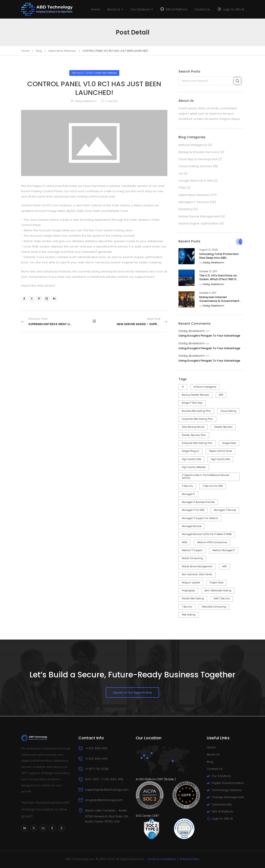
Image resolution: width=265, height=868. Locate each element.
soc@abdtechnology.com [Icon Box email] (104, 800)
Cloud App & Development (198, 159)
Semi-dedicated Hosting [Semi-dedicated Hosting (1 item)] (218, 591)
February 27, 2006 (82, 73)
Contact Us (202, 9)
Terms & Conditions (162, 859)
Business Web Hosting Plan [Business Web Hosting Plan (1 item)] (196, 411)
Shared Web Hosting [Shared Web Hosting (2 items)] (193, 599)
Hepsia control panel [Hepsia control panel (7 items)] (221, 451)
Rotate (170, 779)
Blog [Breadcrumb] (39, 51)
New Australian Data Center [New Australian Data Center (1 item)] (197, 574)
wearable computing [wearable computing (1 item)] (214, 607)
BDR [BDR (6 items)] (221, 395)
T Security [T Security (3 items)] (187, 607)
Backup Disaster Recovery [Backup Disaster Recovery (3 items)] (195, 395)
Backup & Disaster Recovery (199, 152)
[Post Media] (187, 256)
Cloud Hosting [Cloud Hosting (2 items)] (228, 411)
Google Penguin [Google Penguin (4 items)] (191, 451)
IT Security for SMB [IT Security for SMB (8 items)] (213, 486)
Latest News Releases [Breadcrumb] (62, 51)
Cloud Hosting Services (195, 166)
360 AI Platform (176, 9)
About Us (114, 9)
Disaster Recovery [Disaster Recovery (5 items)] (223, 427)
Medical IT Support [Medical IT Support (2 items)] (192, 550)
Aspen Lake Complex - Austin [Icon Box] (106, 810)
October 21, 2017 (208, 272)
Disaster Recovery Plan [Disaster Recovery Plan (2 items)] (194, 435)
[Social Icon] (24, 299)
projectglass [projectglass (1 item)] (188, 591)
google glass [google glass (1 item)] (229, 443)
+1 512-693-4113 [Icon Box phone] (96, 759)
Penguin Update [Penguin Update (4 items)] (191, 583)
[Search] (237, 81)
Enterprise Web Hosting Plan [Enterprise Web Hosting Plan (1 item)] (197, 443)
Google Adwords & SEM (196, 181)
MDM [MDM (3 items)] (185, 542)
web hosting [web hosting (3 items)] (189, 615)
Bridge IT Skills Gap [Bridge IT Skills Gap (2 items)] (192, 403)
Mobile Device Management (199, 216)
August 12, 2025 (208, 250)
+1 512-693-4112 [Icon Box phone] (96, 748)
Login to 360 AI (233, 9)
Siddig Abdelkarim (213, 263)
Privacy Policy (190, 859)
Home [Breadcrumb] (25, 51)
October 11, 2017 (208, 293)
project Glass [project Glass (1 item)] (217, 583)
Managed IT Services (194, 202)
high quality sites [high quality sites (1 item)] (191, 459)
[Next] (240, 242)
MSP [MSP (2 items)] (224, 566)
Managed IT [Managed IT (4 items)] (188, 494)
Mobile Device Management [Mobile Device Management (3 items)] (197, 566)
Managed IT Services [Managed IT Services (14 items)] (225, 510)
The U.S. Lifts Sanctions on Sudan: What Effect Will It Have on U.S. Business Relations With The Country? (220, 281)
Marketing (186, 209)
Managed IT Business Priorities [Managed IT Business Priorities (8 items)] (198, 502)
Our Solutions (140, 9)
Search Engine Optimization (198, 223)
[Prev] (237, 242)
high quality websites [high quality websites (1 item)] (194, 467)
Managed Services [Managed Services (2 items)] (192, 526)
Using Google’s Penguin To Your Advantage (209, 336)
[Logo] (47, 9)
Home (96, 9)
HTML (182, 188)
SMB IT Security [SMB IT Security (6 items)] (222, 599)
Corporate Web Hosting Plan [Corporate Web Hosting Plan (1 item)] (197, 419)
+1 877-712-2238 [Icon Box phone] (97, 769)
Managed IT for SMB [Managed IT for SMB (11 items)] (193, 510)
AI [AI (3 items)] (183, 387)
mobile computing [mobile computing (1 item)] (192, 558)
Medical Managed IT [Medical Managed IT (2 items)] (224, 550)
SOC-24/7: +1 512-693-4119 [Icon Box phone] (104, 779)
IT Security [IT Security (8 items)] (187, 486)
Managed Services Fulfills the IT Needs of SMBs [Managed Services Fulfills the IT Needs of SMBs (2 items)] (207, 534)
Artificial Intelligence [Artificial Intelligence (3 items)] (205, 387)
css (181, 173)
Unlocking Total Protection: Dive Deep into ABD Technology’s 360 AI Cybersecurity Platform (219, 260)
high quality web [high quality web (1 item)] (220, 459)
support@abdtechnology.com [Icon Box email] (107, 790)
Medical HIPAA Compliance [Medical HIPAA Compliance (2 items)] (212, 542)
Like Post (111, 101)
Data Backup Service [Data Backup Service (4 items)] (193, 427)
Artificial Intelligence (193, 145)
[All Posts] (94, 321)
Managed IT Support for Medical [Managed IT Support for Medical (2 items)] (200, 518)
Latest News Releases (194, 195)
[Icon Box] (104, 816)
